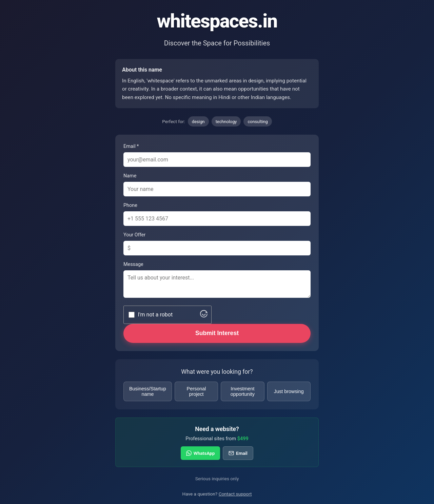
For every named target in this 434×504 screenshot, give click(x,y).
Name (130, 176)
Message (133, 264)
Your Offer (134, 235)
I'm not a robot (155, 315)
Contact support (235, 494)
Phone (130, 205)
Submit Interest (217, 333)
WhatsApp (200, 453)
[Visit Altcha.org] (204, 316)
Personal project (196, 391)
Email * (131, 146)
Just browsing (289, 391)
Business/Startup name (148, 391)
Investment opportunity (243, 391)
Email (238, 453)
